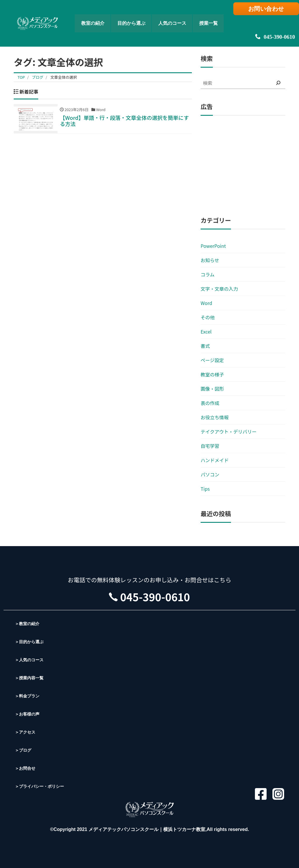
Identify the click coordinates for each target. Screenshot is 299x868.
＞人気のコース (31, 660)
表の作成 (210, 403)
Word (206, 303)
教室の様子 (212, 374)
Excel (206, 332)
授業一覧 (218, 16)
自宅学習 (210, 446)
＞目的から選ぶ (31, 642)
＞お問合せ (27, 768)
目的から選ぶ (121, 16)
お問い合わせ (269, 11)
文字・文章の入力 (219, 289)
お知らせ (210, 260)
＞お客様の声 (29, 714)
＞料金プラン (29, 696)
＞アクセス (27, 732)
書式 (205, 346)
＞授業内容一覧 (31, 678)
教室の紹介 (72, 16)
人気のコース (173, 16)
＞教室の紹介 (29, 624)
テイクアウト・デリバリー (229, 432)
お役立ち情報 (215, 417)
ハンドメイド (215, 460)
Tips (205, 489)
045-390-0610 (268, 23)
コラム (208, 274)
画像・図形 (212, 389)
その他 (208, 317)
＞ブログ (24, 750)
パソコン (210, 474)
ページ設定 (212, 360)
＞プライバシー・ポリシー (43, 786)
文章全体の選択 (64, 77)
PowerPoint (213, 246)
